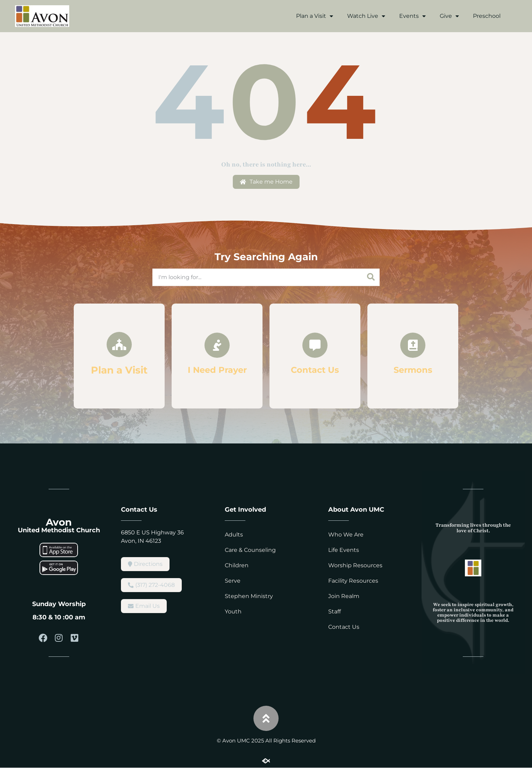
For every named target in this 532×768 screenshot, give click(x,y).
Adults (234, 535)
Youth (233, 611)
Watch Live (366, 16)
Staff (335, 611)
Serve (233, 581)
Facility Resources (353, 581)
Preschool (487, 16)
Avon (59, 522)
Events (412, 16)
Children (237, 565)
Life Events (344, 550)
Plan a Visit (315, 16)
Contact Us (344, 627)
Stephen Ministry (249, 596)
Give (449, 16)
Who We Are (346, 535)
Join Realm (344, 596)
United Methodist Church (59, 530)
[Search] (371, 277)
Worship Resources (355, 565)
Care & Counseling (250, 550)
